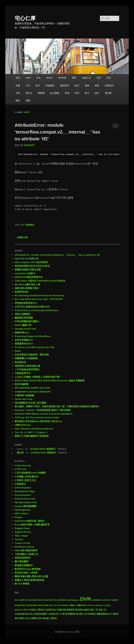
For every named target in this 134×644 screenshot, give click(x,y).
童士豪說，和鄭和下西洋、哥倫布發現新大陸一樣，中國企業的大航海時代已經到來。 (58, 406)
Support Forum (23, 532)
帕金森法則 (20, 362)
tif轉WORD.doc (23, 425)
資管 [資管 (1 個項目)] (17, 618)
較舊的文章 (21, 237)
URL (38, 78)
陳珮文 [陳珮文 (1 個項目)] (22, 618)
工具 (28, 85)
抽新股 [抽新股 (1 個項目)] (86, 610)
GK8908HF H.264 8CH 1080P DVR (33, 392)
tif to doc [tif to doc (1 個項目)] (53, 605)
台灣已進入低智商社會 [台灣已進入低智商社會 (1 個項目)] (46, 610)
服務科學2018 (22, 333)
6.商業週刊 (20, 484)
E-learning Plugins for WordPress (33, 336)
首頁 (18, 78)
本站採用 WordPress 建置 (67, 632)
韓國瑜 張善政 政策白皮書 (28, 270)
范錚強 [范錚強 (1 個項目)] (115, 614)
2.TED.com (21, 469)
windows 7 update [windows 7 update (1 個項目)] (103, 605)
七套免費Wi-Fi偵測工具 (27, 554)
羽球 (77, 93)
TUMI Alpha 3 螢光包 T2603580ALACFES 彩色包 (40, 281)
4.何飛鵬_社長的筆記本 (26, 477)
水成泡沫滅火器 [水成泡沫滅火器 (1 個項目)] (21, 614)
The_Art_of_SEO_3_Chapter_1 (31, 432)
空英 (18, 93)
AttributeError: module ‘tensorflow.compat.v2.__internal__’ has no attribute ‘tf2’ (57, 132)
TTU (22, 225)
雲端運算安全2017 (24, 344)
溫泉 (87, 85)
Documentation (23, 495)
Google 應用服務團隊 (26, 506)
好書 (18, 85)
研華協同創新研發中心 (26, 303)
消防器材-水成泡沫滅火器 (27, 366)
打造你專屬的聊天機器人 (27, 321)
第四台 (29, 93)
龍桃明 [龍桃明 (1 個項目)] (54, 618)
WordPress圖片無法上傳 (27, 284)
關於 (18, 101)
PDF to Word (21, 514)
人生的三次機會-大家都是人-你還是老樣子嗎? (38, 377)
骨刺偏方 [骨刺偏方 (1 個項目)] (46, 618)
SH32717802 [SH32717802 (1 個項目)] (43, 605)
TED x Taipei (21, 536)
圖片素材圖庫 (21, 561)
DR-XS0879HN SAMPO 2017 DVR (32, 388)
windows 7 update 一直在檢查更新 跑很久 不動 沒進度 (43, 410)
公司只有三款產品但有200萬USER (32, 307)
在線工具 (86, 78)
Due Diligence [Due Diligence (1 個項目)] (73, 600)
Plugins (19, 517)
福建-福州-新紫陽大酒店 (27, 288)
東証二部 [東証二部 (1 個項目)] (102, 610)
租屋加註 (109, 85)
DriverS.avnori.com (25, 499)
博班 (74, 78)
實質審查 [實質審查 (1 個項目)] (71, 610)
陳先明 (20, 453)
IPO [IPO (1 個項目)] (109, 600)
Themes (19, 539)
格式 (77, 85)
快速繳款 (50, 85)
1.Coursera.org (23, 465)
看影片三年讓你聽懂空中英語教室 (32, 436)
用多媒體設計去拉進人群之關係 (31, 403)
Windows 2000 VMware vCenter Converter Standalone (44, 414)
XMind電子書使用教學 (26, 550)
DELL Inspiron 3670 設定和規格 (31, 262)
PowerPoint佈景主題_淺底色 (29, 521)
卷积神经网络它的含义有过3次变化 (32, 266)
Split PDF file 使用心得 (27, 259)
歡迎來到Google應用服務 (28, 569)
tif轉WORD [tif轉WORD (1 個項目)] (82, 605)
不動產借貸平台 (23, 373)
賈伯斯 (108, 93)
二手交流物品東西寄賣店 (27, 370)
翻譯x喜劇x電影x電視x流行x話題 (31, 576)
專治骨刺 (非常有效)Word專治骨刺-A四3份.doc (39, 421)
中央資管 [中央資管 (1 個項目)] (32, 610)
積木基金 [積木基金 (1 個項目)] (80, 614)
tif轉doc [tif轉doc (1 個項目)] (73, 605)
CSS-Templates (23, 488)
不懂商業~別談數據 (24, 395)
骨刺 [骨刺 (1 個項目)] (40, 618)
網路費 (41, 93)
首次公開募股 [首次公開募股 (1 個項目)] (31, 618)
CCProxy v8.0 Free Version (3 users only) (37, 417)
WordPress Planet (24, 547)
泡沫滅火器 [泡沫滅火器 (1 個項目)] (53, 614)
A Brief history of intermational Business (37, 310)
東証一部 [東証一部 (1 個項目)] (94, 610)
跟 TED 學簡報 (22, 584)
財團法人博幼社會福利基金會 (29, 580)
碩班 (97, 85)
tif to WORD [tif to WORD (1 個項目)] (63, 605)
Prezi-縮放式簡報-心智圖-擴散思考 (32, 525)
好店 (109, 78)
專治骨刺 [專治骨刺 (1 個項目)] (79, 610)
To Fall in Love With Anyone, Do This (34, 347)
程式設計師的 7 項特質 (26, 573)
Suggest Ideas (22, 528)
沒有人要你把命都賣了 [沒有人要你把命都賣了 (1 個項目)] (38, 614)
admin (27, 112)
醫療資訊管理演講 (24, 318)
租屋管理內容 (21, 292)
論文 (97, 93)
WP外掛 (62, 78)
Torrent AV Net (22, 543)
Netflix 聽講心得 (23, 325)
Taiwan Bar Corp (24, 399)
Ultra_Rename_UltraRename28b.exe (34, 429)
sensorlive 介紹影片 (25, 273)
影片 (38, 85)
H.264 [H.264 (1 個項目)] (104, 600)
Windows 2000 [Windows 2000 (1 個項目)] (21, 610)
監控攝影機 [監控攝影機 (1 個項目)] (70, 614)
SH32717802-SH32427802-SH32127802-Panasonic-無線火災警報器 (50, 381)
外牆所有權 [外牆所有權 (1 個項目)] (61, 610)
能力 (87, 93)
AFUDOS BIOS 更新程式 (43, 449)
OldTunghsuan (23, 510)
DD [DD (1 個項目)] (26, 600)
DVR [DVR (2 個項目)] (85, 599)
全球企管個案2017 (24, 340)
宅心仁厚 (25, 18)
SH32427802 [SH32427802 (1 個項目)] (32, 605)
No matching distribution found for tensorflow (39, 295)
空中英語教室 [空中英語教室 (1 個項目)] (90, 614)
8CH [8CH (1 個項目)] (16, 600)
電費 (28, 101)
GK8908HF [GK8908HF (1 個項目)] (96, 600)
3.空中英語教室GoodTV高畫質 (30, 473)
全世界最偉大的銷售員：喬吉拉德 (32, 355)
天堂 (99, 78)
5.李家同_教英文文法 (25, 480)
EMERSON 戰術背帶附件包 (29, 277)
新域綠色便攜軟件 (24, 565)
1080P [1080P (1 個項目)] (22, 600)
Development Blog (25, 491)
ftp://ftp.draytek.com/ (26, 502)
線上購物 (55, 93)
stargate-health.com (25, 329)
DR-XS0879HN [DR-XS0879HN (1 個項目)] (60, 600)
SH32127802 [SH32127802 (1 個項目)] (20, 605)
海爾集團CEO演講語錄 (26, 358)
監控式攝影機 (21, 384)
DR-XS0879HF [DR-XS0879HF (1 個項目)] (47, 600)
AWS (28, 78)
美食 (67, 93)
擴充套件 (65, 85)
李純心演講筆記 (23, 314)
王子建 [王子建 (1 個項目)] (62, 614)
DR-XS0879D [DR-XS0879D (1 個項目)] (34, 600)
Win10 (49, 78)
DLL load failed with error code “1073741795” (39, 299)
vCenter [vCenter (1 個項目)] (91, 605)
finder (18, 351)
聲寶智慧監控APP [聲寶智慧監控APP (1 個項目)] (104, 614)
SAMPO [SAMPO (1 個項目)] (115, 600)
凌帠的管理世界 (23, 558)
